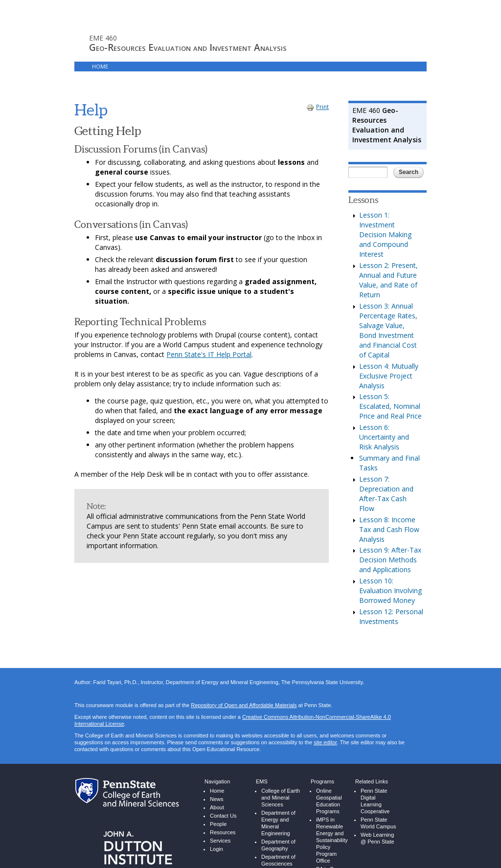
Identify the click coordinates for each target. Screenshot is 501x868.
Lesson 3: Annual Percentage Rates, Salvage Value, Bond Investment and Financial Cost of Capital (388, 323)
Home (100, 66)
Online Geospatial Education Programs (329, 794)
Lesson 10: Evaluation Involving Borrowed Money (390, 583)
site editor (325, 735)
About (217, 800)
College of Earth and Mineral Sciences (281, 790)
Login (195, 66)
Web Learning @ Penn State (377, 831)
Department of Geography (278, 838)
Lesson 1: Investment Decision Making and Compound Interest (385, 227)
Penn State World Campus (378, 816)
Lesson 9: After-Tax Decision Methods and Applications (390, 552)
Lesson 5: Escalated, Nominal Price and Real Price (390, 399)
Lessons (131, 66)
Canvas (165, 66)
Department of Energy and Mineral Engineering (278, 816)
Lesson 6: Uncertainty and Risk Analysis (384, 430)
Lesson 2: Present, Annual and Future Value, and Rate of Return (388, 273)
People (218, 817)
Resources (223, 825)
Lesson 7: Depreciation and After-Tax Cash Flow (386, 486)
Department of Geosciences (278, 853)
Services (220, 834)
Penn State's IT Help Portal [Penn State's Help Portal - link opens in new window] (209, 347)
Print (318, 100)
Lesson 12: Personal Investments (391, 609)
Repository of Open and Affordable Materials (244, 698)
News (217, 792)
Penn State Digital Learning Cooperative (375, 794)
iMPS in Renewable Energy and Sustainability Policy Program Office (332, 833)
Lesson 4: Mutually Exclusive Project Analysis (389, 368)
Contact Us (223, 809)
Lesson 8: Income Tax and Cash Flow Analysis (389, 522)
